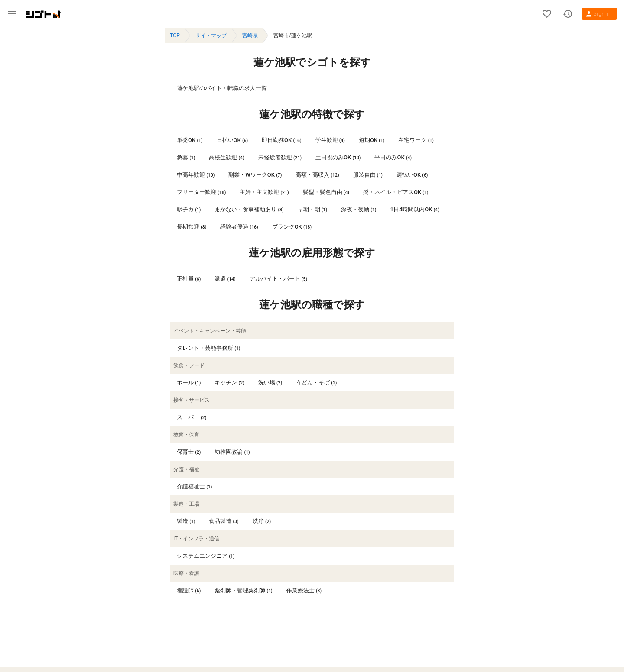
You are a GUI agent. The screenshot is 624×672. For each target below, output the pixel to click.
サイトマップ (211, 36)
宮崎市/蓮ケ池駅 (293, 36)
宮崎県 (250, 36)
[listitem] (312, 88)
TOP (175, 36)
